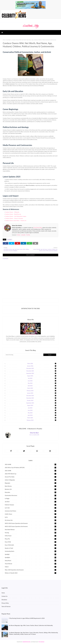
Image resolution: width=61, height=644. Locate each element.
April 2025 (42, 386)
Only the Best (34, 433)
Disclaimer (4, 600)
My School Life (30, 520)
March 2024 (42, 418)
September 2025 (41, 373)
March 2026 (42, 364)
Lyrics (30, 517)
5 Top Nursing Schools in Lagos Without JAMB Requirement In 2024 (27, 618)
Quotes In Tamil (30, 548)
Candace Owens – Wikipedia (12, 212)
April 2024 (42, 415)
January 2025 (42, 393)
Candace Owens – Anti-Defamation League (16, 216)
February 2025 (42, 391)
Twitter (19, 235)
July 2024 (42, 408)
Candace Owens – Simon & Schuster (14, 218)
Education (30, 492)
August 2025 (42, 376)
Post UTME (30, 542)
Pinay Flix (30, 539)
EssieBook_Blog (30, 26)
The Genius (42, 642)
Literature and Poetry (30, 511)
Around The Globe (30, 477)
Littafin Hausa (30, 514)
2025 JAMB (30, 471)
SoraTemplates (26, 642)
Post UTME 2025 (30, 545)
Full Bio (28, 235)
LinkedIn (23, 235)
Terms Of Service (6, 606)
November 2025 (41, 371)
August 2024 (42, 405)
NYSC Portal (30, 536)
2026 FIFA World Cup (30, 474)
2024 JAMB (30, 464)
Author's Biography (30, 480)
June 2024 (42, 410)
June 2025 (42, 381)
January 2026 (42, 366)
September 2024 (41, 403)
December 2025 (41, 368)
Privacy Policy (5, 603)
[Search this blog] (24, 355)
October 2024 (42, 400)
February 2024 (42, 420)
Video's (30, 567)
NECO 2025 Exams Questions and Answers (30, 526)
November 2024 (41, 398)
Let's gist (30, 508)
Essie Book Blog (38, 228)
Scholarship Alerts (30, 551)
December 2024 (41, 396)
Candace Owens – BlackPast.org (13, 214)
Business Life (30, 489)
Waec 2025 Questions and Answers (30, 570)
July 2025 (42, 378)
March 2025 (42, 388)
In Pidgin (30, 499)
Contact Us (4, 596)
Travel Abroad (30, 564)
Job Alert (30, 502)
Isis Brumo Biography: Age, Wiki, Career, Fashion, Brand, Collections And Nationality (31, 625)
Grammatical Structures (30, 495)
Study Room (30, 561)
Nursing (30, 533)
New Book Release (30, 530)
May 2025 (42, 383)
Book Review (30, 486)
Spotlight (30, 554)
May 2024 (42, 413)
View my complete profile (34, 435)
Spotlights (9, 40)
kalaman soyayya (30, 505)
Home (4, 40)
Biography (30, 483)
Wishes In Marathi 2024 (30, 573)
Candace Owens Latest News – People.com (16, 221)
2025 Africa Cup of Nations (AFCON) (30, 467)
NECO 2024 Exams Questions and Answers (30, 523)
